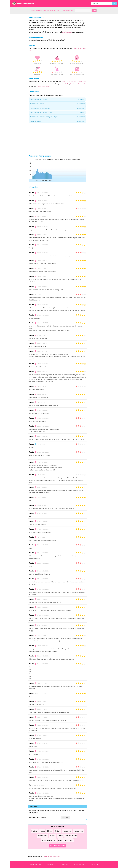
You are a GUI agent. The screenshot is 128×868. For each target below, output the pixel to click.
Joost (68, 82)
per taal (60, 836)
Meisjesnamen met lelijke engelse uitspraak (57, 117)
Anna (62, 84)
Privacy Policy (94, 864)
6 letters (58, 831)
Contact (50, 864)
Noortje (73, 84)
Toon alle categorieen (57, 845)
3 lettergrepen (43, 836)
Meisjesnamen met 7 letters (57, 100)
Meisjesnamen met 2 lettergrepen (57, 113)
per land (53, 836)
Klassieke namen (57, 121)
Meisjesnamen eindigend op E (57, 108)
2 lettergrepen (78, 831)
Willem (79, 82)
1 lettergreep (67, 831)
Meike (78, 84)
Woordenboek (64, 864)
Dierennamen (79, 864)
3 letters (34, 831)
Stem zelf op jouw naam (52, 856)
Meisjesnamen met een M (57, 104)
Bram (84, 82)
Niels (64, 82)
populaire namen (71, 836)
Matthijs (74, 82)
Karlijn (67, 84)
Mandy (83, 84)
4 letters (42, 831)
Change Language (35, 864)
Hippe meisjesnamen (49, 840)
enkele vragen (67, 32)
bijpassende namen (44, 86)
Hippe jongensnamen (66, 840)
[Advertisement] (18, 43)
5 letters (50, 831)
